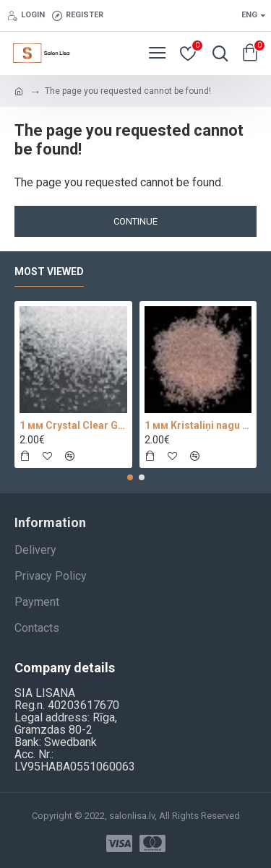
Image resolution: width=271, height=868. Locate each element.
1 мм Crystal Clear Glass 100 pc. (73, 425)
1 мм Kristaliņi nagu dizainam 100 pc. (198, 425)
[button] (130, 477)
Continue (135, 221)
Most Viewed (49, 272)
